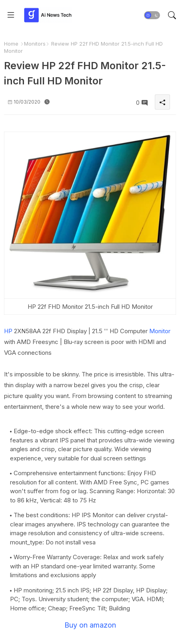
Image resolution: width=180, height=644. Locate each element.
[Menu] (11, 15)
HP (8, 331)
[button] (152, 15)
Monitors (35, 44)
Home (11, 44)
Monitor (160, 331)
